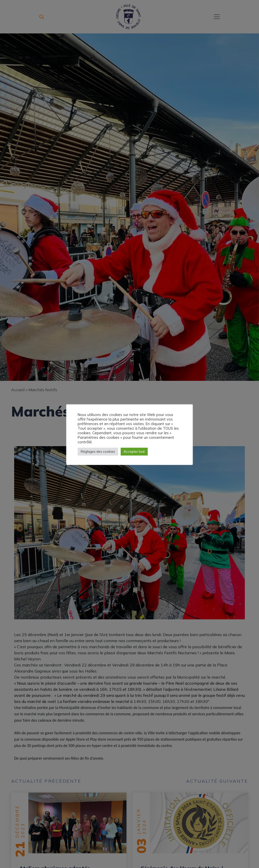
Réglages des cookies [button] (98, 451)
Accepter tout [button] (134, 451)
